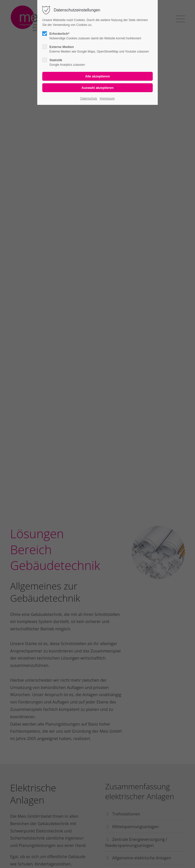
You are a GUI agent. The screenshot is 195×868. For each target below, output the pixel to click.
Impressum (107, 99)
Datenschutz (89, 99)
